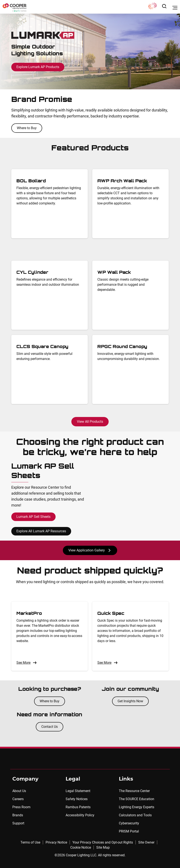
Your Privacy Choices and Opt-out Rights (103, 842)
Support (18, 823)
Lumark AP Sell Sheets (33, 517)
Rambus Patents (78, 807)
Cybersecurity (129, 823)
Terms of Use (30, 842)
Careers (18, 799)
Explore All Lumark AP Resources (41, 531)
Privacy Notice (56, 842)
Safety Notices (77, 799)
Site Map (103, 847)
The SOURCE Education (137, 799)
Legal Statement (78, 791)
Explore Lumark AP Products (38, 67)
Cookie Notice (81, 847)
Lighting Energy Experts (137, 807)
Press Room (21, 807)
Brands (18, 815)
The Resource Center (134, 791)
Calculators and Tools (135, 815)
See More (27, 663)
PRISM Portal (129, 831)
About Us (19, 791)
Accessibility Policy (80, 815)
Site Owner (146, 842)
